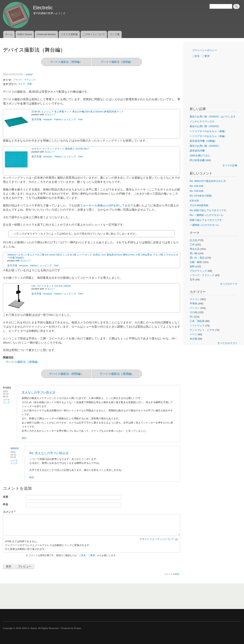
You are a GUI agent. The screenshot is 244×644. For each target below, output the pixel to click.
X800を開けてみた (200, 156)
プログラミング (198, 271)
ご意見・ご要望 (87, 555)
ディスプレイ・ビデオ (202, 330)
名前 (6, 497)
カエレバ (50, 114)
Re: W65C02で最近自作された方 (208, 181)
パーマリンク (6, 401)
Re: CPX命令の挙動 (201, 196)
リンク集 (115, 34)
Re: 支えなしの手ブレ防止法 (49, 453)
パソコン (195, 308)
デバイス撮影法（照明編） (66, 62)
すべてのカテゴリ (227, 343)
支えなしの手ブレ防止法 (39, 392)
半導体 (193, 304)
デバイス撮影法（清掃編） (117, 62)
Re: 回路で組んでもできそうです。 (209, 210)
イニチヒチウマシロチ (202, 121)
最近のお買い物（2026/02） (205, 126)
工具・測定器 (197, 321)
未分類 (193, 339)
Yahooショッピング (65, 119)
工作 (192, 245)
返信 (24, 438)
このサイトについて (94, 34)
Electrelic (43, 8)
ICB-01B (194, 201)
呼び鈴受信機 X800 (200, 160)
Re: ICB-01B (197, 186)
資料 (192, 266)
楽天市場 (36, 119)
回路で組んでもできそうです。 (207, 220)
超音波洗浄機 (197, 151)
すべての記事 (230, 165)
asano (29, 74)
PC (191, 317)
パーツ (193, 334)
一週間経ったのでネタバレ (205, 225)
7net (80, 119)
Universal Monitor (46, 34)
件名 (6, 504)
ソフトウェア (197, 326)
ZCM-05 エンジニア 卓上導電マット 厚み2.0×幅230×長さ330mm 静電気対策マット (78, 112)
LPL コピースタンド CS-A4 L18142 (51, 286)
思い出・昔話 (197, 258)
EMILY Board (25, 34)
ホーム (9, 34)
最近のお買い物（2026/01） (205, 146)
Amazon (48, 119)
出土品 (193, 240)
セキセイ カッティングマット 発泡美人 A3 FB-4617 (60, 149)
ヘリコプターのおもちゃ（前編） (208, 136)
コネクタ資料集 (69, 34)
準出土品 (195, 249)
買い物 (193, 253)
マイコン (195, 299)
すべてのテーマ (229, 284)
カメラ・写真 (25, 84)
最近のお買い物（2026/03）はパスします (213, 117)
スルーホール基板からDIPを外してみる (105, 205)
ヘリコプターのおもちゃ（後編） (208, 131)
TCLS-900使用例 (199, 205)
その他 (193, 312)
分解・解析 (196, 262)
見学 (192, 280)
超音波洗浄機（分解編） (203, 141)
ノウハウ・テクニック (24, 80)
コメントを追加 (172, 574)
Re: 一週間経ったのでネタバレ (207, 215)
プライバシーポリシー (205, 50)
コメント (8, 512)
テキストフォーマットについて (157, 539)
